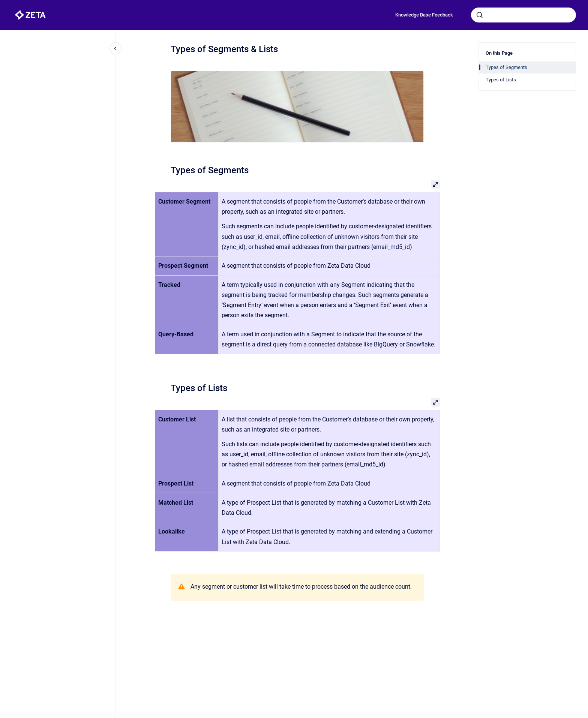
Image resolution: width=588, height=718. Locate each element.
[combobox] (523, 15)
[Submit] (480, 15)
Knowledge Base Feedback (424, 15)
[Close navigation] (115, 48)
